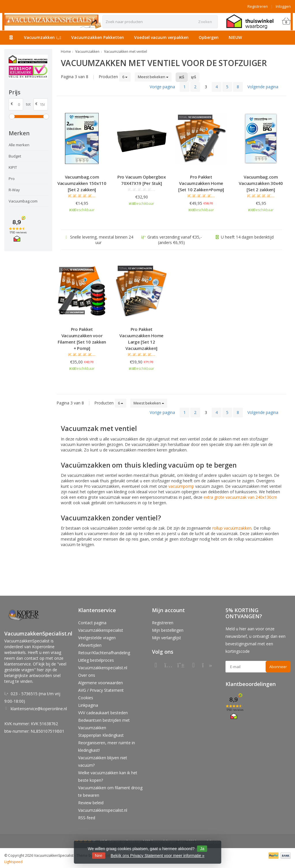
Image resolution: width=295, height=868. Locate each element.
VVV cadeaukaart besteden (103, 713)
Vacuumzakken (43, 37)
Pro (12, 179)
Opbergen (209, 37)
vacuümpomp (181, 486)
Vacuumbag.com (23, 201)
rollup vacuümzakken (232, 528)
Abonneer (278, 667)
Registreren (258, 6)
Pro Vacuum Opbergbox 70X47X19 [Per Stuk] (142, 180)
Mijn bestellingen (168, 630)
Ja (202, 849)
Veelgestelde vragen (97, 638)
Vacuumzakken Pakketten (98, 37)
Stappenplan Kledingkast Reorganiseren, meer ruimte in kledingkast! (107, 743)
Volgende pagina (263, 87)
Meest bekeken (153, 77)
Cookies (86, 698)
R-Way (14, 190)
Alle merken (19, 145)
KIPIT (13, 167)
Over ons (87, 675)
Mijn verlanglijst (167, 638)
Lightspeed (13, 862)
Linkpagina (88, 705)
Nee (99, 856)
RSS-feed (87, 818)
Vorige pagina (162, 87)
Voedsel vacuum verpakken (161, 37)
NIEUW (235, 37)
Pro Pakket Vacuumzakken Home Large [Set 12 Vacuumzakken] (141, 339)
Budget (15, 156)
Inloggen (283, 6)
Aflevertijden (90, 645)
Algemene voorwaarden (100, 683)
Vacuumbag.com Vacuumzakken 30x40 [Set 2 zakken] (261, 183)
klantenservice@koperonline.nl (39, 709)
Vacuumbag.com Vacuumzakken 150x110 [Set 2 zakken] (82, 183)
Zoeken (205, 22)
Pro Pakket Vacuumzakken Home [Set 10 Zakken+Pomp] (201, 183)
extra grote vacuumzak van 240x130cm (240, 497)
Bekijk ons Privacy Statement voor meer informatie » (158, 856)
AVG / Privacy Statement (101, 690)
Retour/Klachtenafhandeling (104, 653)
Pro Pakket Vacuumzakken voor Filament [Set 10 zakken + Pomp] (82, 339)
